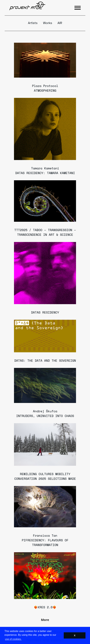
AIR (60, 23)
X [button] (75, 635)
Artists (33, 23)
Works (48, 23)
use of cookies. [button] (13, 639)
